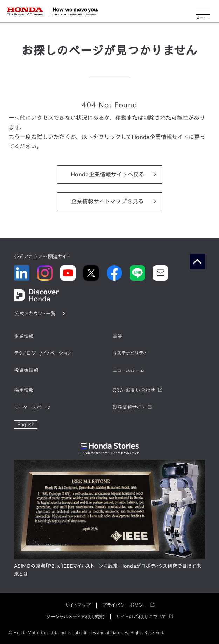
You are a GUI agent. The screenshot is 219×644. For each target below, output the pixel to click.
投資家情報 (26, 370)
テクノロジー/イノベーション (43, 353)
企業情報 (24, 336)
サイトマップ (78, 605)
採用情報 (24, 390)
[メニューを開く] (203, 12)
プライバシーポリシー (125, 605)
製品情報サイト (129, 407)
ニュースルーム (128, 370)
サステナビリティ (130, 353)
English (26, 425)
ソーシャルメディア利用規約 (76, 617)
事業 (117, 336)
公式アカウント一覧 (35, 314)
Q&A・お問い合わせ (134, 390)
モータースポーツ (32, 407)
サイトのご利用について (141, 617)
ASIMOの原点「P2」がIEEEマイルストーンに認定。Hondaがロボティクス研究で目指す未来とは (108, 570)
